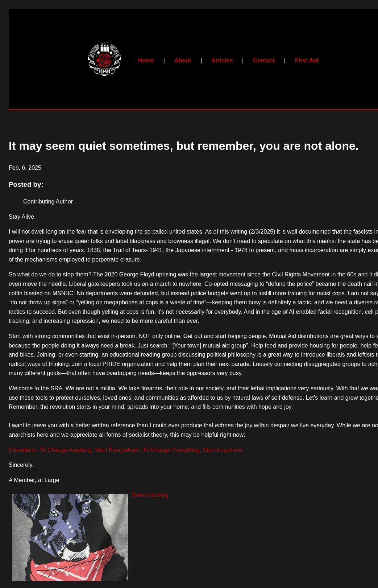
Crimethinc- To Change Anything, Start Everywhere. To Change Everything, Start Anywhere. (126, 450)
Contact (264, 60)
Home (146, 60)
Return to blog (150, 495)
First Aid (307, 60)
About (183, 60)
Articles (222, 60)
